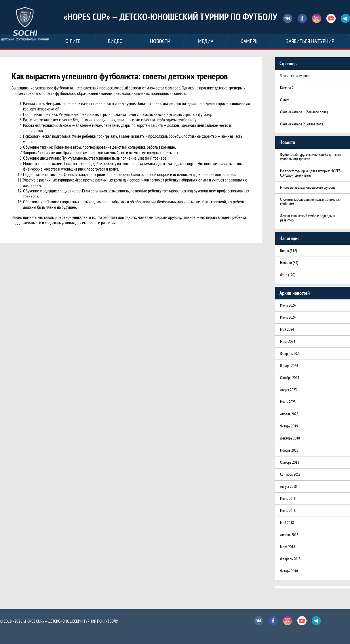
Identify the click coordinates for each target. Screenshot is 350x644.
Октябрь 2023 (290, 378)
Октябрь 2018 (290, 462)
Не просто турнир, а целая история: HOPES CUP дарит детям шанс (310, 173)
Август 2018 (288, 486)
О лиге (285, 100)
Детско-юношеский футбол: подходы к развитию (307, 218)
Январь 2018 (289, 571)
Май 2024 (287, 329)
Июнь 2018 (288, 511)
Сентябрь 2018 (290, 474)
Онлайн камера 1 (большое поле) (304, 112)
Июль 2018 (288, 498)
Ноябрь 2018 (289, 450)
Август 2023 (288, 390)
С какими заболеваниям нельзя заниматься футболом (311, 201)
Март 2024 (288, 341)
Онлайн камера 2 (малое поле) (302, 124)
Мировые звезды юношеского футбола (308, 187)
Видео (285, 251)
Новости (286, 263)
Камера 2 (287, 88)
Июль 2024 (288, 305)
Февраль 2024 (290, 353)
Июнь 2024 (288, 317)
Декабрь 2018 (290, 438)
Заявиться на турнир (294, 76)
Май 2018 (287, 523)
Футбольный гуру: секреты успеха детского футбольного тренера (311, 157)
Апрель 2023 (289, 414)
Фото (284, 275)
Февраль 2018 (290, 559)
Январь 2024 (289, 366)
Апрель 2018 (289, 535)
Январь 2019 (289, 426)
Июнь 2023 (288, 402)
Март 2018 (288, 547)
